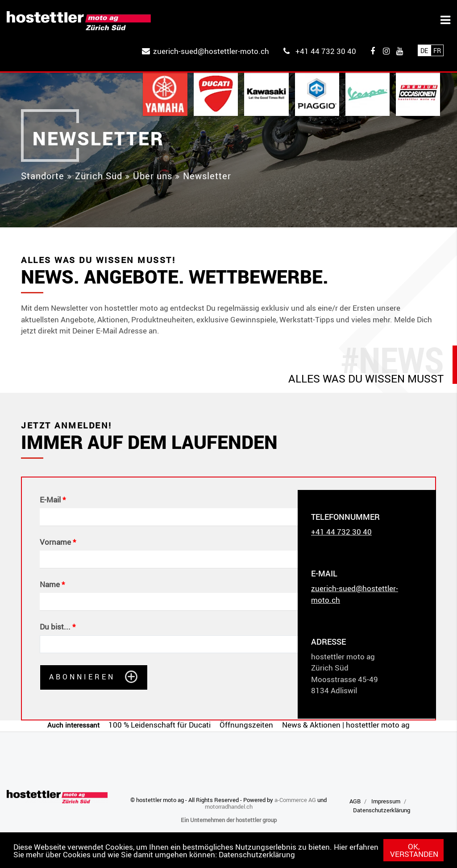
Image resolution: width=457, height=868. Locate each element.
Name (50, 584)
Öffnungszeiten (246, 725)
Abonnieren (82, 677)
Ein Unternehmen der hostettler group (229, 820)
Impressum (386, 801)
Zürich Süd (99, 176)
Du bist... (55, 627)
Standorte (43, 176)
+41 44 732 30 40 (326, 51)
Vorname (55, 542)
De (424, 51)
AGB (355, 801)
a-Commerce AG (295, 800)
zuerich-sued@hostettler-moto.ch (211, 51)
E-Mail (50, 500)
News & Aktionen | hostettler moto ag (346, 725)
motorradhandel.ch (229, 806)
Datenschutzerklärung (257, 854)
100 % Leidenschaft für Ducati (160, 725)
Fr (437, 51)
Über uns (153, 176)
